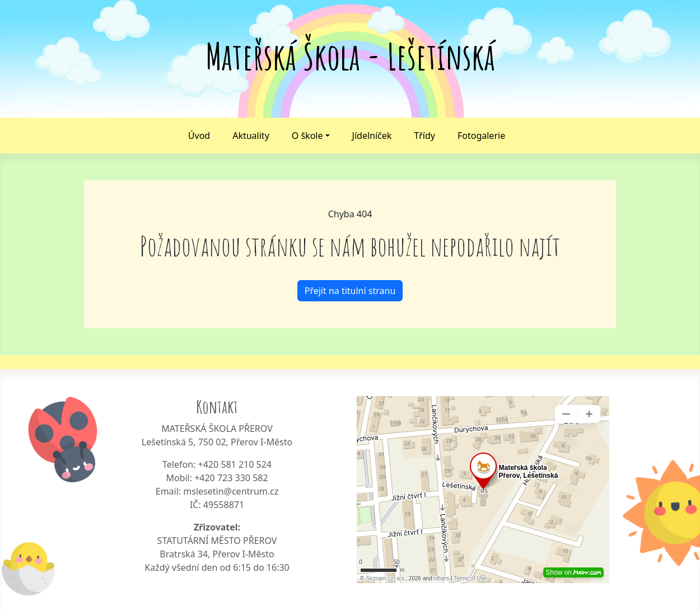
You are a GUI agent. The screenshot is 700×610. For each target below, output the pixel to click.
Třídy (424, 136)
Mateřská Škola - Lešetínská (350, 56)
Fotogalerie (481, 136)
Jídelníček (372, 136)
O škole (307, 136)
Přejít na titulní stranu (350, 291)
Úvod (199, 136)
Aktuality (251, 136)
